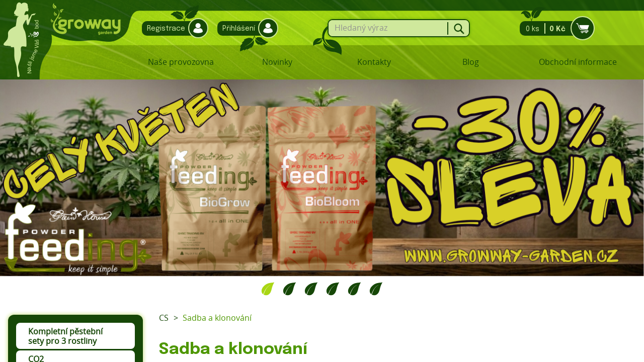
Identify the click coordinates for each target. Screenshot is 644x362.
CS (164, 318)
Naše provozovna (181, 62)
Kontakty (374, 62)
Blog (471, 62)
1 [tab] (268, 289)
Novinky (277, 62)
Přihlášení (245, 28)
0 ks (554, 28)
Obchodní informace (578, 62)
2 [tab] (290, 289)
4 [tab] (333, 289)
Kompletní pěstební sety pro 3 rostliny (65, 336)
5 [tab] (354, 289)
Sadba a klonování (217, 318)
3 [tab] (311, 289)
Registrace (173, 28)
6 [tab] (376, 289)
